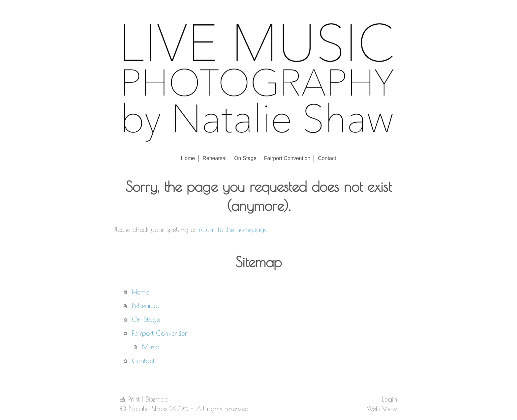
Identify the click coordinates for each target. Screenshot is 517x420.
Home (140, 292)
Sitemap (157, 399)
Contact (143, 360)
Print (131, 399)
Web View (382, 408)
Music (151, 347)
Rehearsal (146, 305)
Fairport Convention (160, 333)
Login (389, 399)
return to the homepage (233, 229)
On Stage (146, 319)
